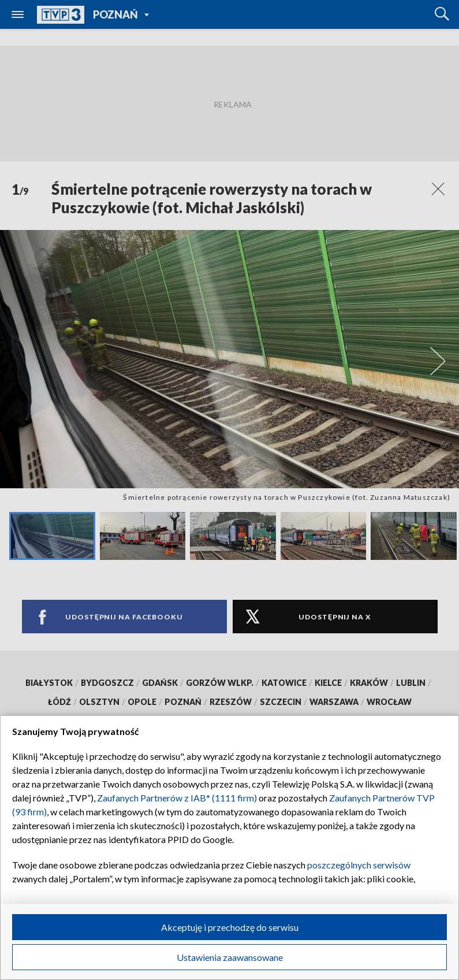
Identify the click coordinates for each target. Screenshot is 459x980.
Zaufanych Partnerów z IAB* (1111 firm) (177, 798)
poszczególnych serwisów (359, 865)
